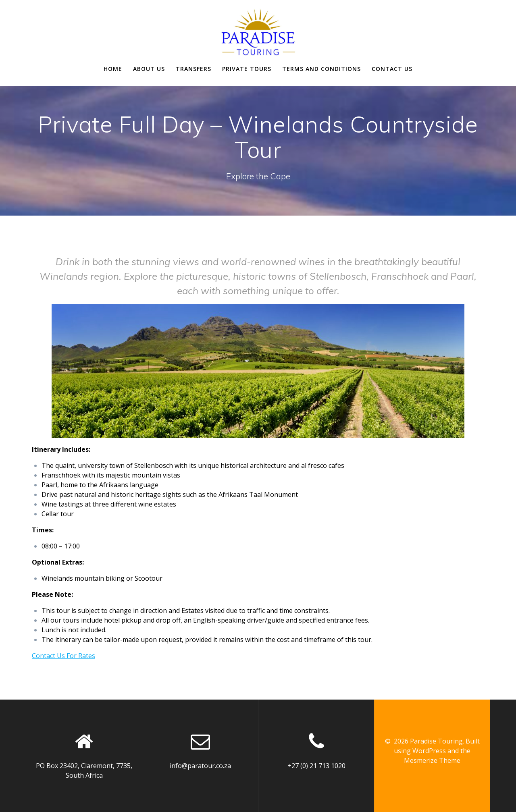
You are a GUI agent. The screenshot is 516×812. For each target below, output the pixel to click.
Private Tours (247, 69)
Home (113, 69)
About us (149, 69)
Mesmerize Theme (432, 760)
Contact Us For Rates (63, 656)
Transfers (193, 69)
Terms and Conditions (321, 69)
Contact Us (392, 69)
